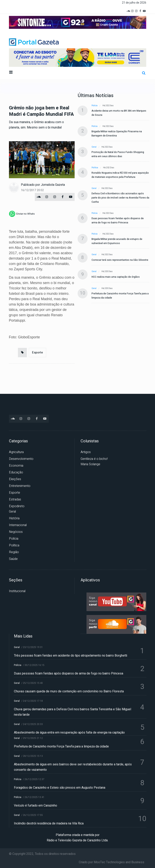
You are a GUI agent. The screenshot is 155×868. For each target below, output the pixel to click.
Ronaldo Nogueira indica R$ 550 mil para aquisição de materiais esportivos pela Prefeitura (120, 175)
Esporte (38, 352)
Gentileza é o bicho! (94, 459)
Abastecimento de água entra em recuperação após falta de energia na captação (69, 733)
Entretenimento (20, 486)
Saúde (13, 559)
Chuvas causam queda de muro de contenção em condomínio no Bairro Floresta (69, 691)
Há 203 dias (107, 271)
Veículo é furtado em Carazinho (36, 806)
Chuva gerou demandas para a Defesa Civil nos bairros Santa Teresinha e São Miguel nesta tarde (73, 712)
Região (14, 552)
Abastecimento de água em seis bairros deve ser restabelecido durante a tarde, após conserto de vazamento (73, 767)
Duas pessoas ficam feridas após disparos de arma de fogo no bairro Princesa (118, 220)
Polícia (95, 106)
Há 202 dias (108, 106)
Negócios (16, 532)
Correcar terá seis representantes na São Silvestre (120, 260)
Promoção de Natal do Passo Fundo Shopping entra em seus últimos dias (118, 154)
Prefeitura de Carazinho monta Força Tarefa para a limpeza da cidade (120, 296)
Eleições (15, 479)
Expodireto (17, 506)
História (14, 518)
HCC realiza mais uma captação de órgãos (116, 277)
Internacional (18, 525)
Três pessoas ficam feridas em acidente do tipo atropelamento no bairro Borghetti (71, 656)
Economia (16, 466)
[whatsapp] (22, 214)
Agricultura (16, 452)
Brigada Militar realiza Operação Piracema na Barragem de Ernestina (117, 134)
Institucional (17, 591)
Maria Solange (90, 464)
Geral (94, 147)
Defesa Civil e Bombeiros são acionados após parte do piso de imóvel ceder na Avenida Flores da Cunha (120, 198)
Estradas (15, 499)
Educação (16, 472)
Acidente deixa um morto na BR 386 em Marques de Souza (119, 113)
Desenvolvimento (21, 459)
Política (95, 168)
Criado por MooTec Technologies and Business (112, 862)
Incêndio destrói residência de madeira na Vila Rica (49, 823)
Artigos (86, 452)
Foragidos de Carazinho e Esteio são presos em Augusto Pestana (60, 788)
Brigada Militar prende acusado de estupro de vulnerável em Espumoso (117, 241)
